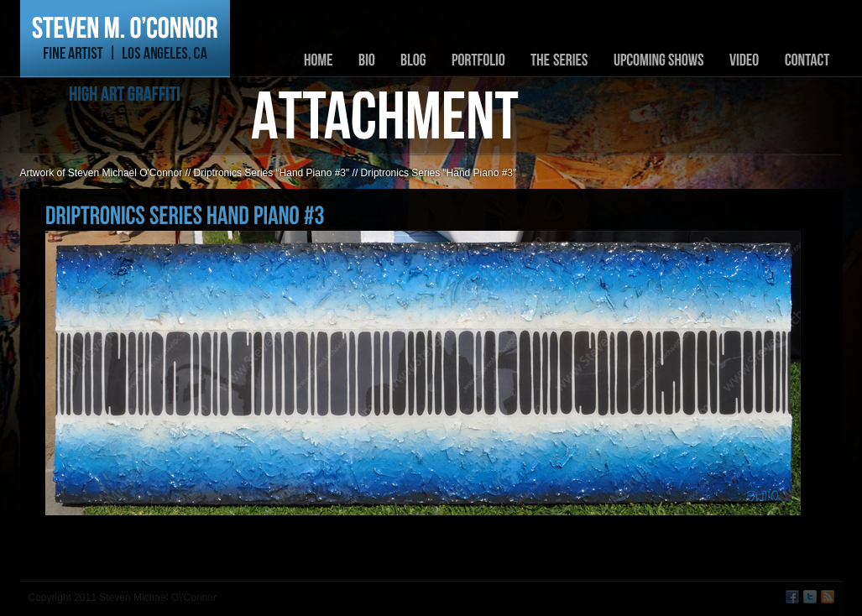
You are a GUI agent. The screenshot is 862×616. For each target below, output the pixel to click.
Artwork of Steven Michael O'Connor (102, 173)
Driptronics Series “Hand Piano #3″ (272, 173)
